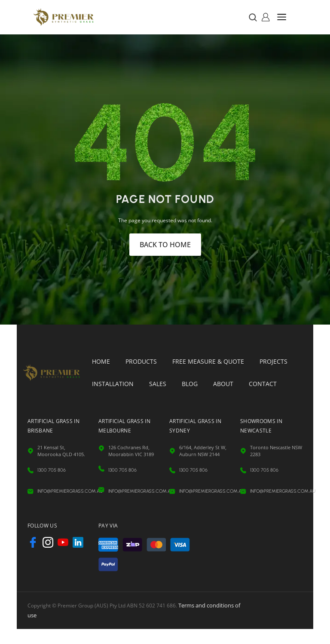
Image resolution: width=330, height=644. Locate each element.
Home (101, 361)
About (223, 384)
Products (141, 361)
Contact (263, 384)
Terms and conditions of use (212, 583)
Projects (273, 361)
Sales (158, 384)
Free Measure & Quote (208, 361)
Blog (190, 384)
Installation (113, 384)
